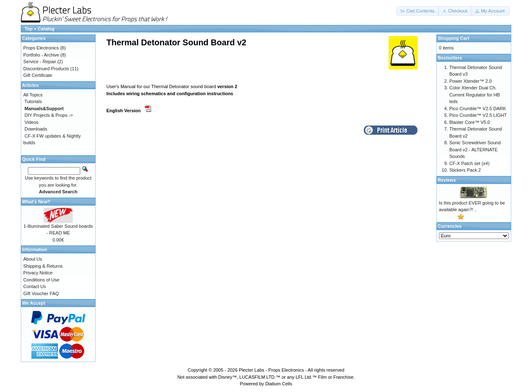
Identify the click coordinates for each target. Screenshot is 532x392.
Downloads (36, 129)
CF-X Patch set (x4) (469, 163)
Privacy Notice (38, 273)
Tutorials (33, 101)
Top (28, 29)
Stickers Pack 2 (465, 170)
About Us (33, 259)
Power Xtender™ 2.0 (470, 81)
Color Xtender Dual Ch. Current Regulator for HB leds (475, 95)
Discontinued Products (46, 69)
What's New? (36, 202)
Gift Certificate (38, 75)
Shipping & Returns (43, 266)
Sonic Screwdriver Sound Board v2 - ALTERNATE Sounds (475, 149)
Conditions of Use (41, 280)
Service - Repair (40, 62)
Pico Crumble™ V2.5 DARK (478, 108)
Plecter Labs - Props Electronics (272, 370)
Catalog (46, 29)
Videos (31, 122)
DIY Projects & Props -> (49, 115)
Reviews (447, 180)
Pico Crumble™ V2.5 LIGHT (478, 115)
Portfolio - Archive (41, 55)
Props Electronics (41, 48)
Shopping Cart (453, 38)
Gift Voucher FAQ (41, 293)
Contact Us (34, 286)
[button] (418, 11)
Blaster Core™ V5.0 (470, 122)
